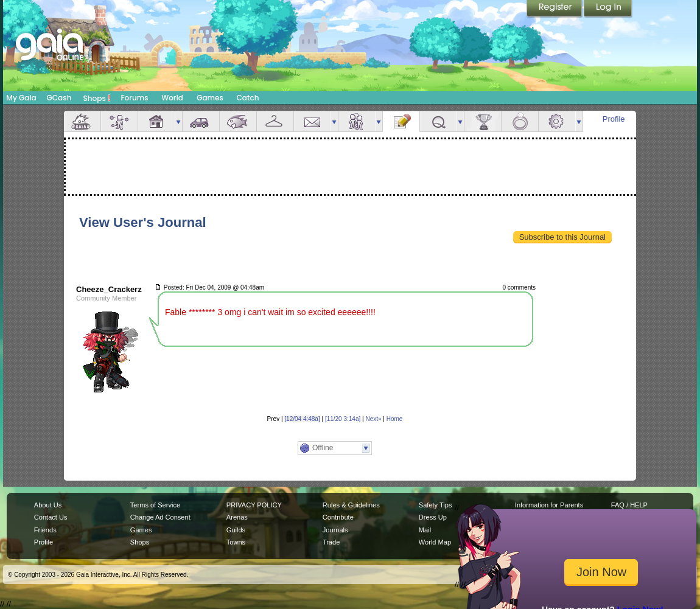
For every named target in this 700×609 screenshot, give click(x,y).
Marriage (520, 121)
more (178, 121)
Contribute (338, 517)
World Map (435, 542)
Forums (134, 98)
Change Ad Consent (160, 517)
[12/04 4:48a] (302, 419)
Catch (248, 98)
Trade (331, 542)
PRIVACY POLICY (254, 505)
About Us (48, 505)
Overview (82, 121)
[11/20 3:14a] (343, 419)
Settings (557, 121)
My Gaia (21, 98)
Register (555, 9)
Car (201, 121)
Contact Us (51, 517)
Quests (438, 121)
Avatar (119, 121)
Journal (401, 121)
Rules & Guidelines (351, 505)
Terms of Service (155, 505)
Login (608, 9)
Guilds (236, 530)
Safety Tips (436, 505)
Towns (236, 542)
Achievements (483, 121)
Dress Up (433, 517)
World (172, 98)
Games (210, 98)
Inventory (275, 121)
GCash (59, 98)
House (156, 121)
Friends (357, 121)
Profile (614, 119)
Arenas (237, 517)
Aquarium (238, 121)
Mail (312, 121)
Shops (97, 98)
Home (395, 419)
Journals (335, 530)
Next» (373, 419)
